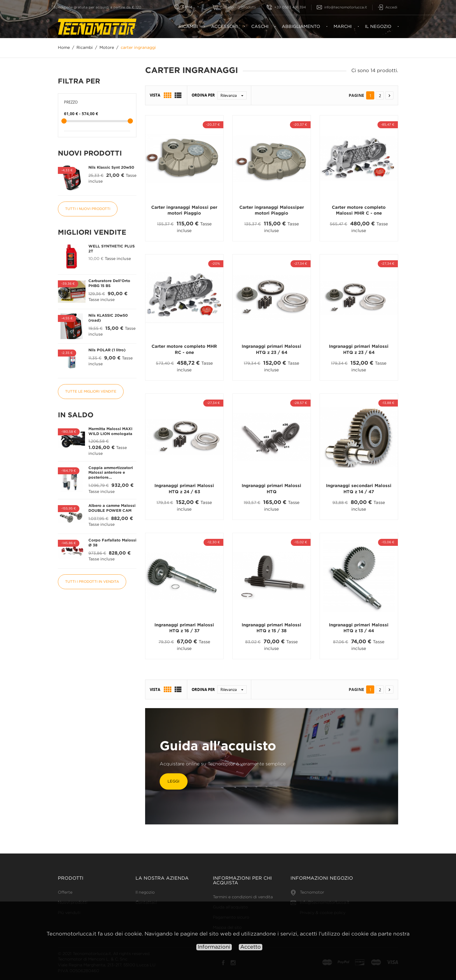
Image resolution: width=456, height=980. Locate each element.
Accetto (251, 947)
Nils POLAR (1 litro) (107, 350)
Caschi (260, 27)
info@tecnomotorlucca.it (342, 7)
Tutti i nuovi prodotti (88, 209)
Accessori (224, 27)
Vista (155, 95)
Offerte (65, 892)
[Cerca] (191, 7)
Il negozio (378, 27)
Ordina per (203, 95)
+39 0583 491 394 (286, 7)
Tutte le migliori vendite (91, 392)
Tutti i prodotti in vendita (92, 582)
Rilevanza (233, 95)
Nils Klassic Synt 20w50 (111, 168)
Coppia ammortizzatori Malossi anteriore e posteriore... (111, 473)
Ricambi (188, 27)
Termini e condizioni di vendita (243, 897)
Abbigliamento (301, 27)
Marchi (343, 27)
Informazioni (214, 947)
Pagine (356, 95)
